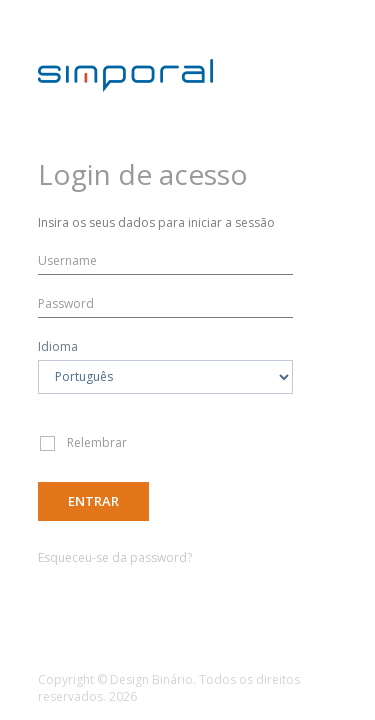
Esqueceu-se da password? (115, 557)
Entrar (93, 501)
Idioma (58, 346)
